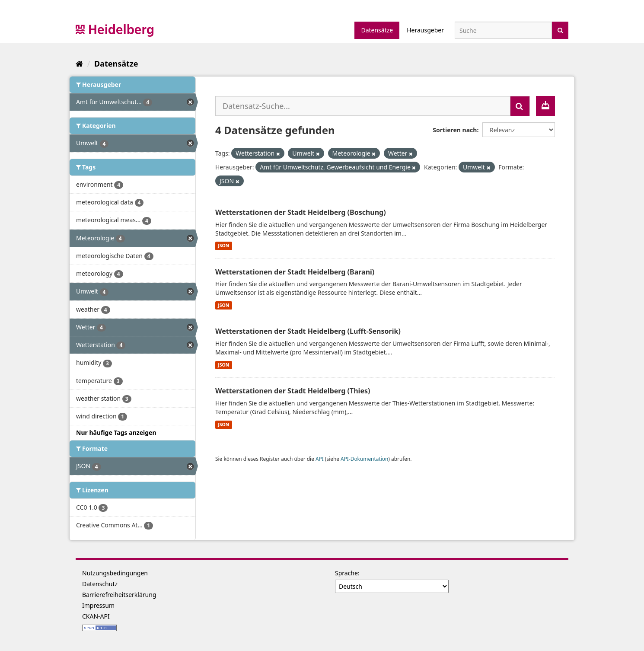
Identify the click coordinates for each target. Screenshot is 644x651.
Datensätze (377, 30)
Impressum (98, 605)
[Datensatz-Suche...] (363, 106)
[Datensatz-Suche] (503, 30)
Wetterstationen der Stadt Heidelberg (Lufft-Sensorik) (308, 331)
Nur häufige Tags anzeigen (116, 432)
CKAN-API (96, 616)
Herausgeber (425, 30)
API (320, 459)
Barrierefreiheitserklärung (119, 595)
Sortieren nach (455, 130)
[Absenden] (560, 30)
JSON (223, 246)
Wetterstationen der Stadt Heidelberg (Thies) (293, 391)
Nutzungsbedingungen (115, 573)
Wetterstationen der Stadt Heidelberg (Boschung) (301, 212)
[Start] (79, 64)
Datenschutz (100, 584)
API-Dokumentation (364, 459)
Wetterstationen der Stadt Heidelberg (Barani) (295, 272)
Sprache (346, 573)
